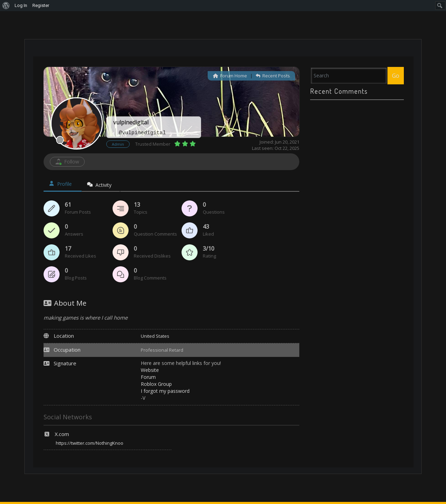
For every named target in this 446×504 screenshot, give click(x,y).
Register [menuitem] (41, 5)
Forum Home (230, 76)
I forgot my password (165, 391)
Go (396, 76)
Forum (148, 377)
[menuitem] (6, 6)
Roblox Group (156, 384)
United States (155, 336)
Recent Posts (273, 76)
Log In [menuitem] (21, 5)
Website (150, 370)
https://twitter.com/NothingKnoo (90, 443)
